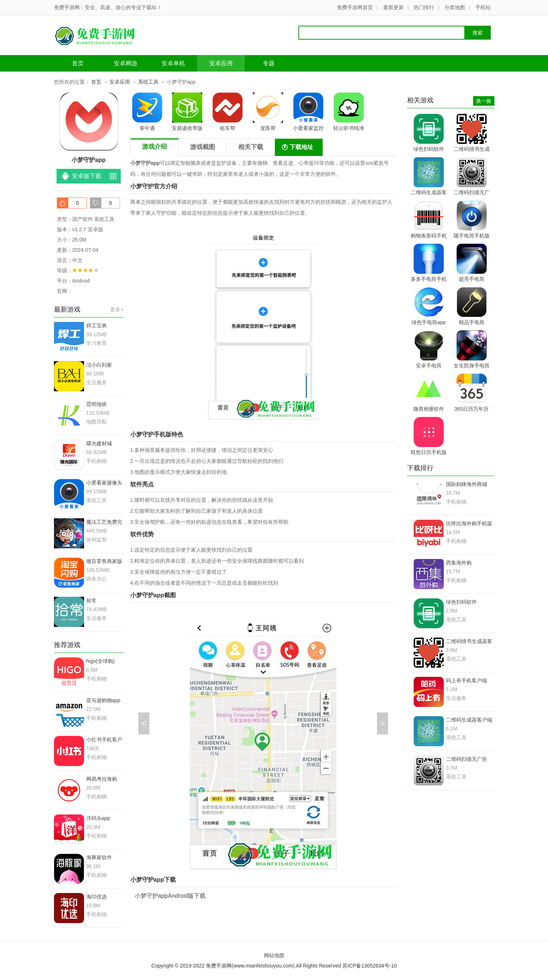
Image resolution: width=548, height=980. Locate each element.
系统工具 (148, 82)
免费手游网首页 (355, 7)
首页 (78, 63)
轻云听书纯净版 (349, 113)
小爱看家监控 (308, 112)
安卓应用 (221, 63)
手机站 (483, 7)
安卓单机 (173, 63)
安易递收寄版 (187, 112)
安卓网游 (126, 63)
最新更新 (393, 7)
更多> (117, 309)
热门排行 (424, 7)
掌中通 (147, 112)
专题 (269, 63)
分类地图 (455, 7)
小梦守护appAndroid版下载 (170, 896)
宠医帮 (268, 112)
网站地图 (274, 955)
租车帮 (228, 112)
